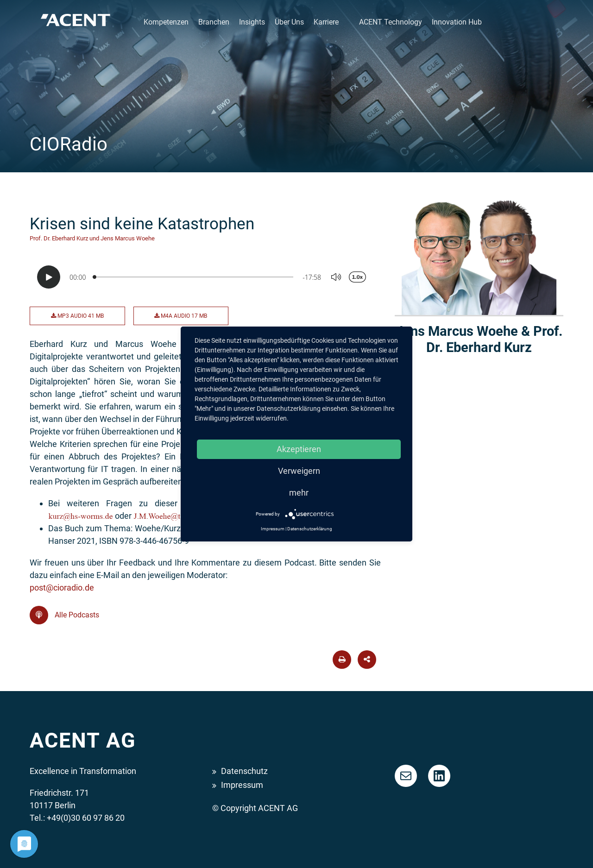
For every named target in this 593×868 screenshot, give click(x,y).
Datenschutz (244, 771)
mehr (299, 493)
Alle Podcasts (64, 615)
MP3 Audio (77, 316)
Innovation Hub (457, 22)
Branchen (214, 22)
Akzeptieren (299, 449)
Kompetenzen (166, 22)
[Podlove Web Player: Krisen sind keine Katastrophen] (205, 277)
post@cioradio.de (62, 588)
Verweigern (299, 471)
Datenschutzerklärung (310, 529)
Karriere (326, 22)
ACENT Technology (391, 22)
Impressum (242, 785)
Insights (252, 22)
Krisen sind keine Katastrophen (142, 224)
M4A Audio (181, 316)
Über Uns (289, 22)
